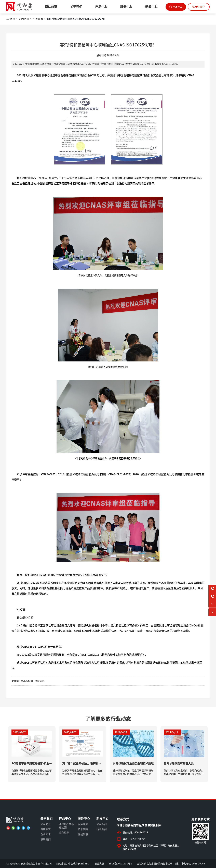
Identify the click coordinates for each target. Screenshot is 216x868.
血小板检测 (27, 681)
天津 (80, 864)
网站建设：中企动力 (67, 864)
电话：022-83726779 (134, 839)
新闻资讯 (24, 19)
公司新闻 (38, 19)
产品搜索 (178, 7)
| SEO (86, 864)
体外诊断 (40, 681)
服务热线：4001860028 (135, 833)
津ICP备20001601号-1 (120, 864)
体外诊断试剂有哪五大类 (179, 763)
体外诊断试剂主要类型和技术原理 (133, 763)
